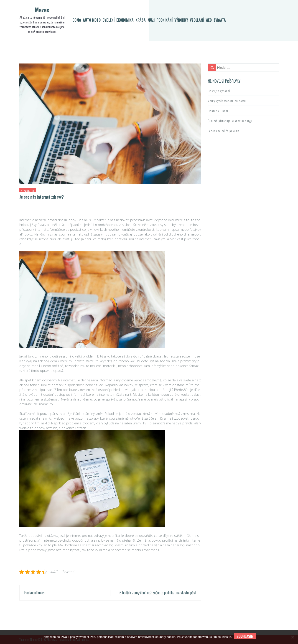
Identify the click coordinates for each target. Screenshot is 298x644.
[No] (292, 637)
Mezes (42, 10)
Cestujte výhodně (219, 91)
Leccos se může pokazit (224, 131)
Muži (151, 20)
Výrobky (181, 20)
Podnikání (164, 20)
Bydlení (108, 20)
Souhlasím (245, 636)
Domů (77, 20)
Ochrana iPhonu (218, 111)
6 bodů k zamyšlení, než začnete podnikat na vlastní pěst (158, 593)
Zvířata (220, 20)
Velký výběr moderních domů (227, 101)
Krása (141, 20)
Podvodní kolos (34, 593)
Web (209, 20)
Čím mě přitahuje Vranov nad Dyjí (230, 121)
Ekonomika (125, 20)
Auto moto (92, 20)
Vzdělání (197, 20)
